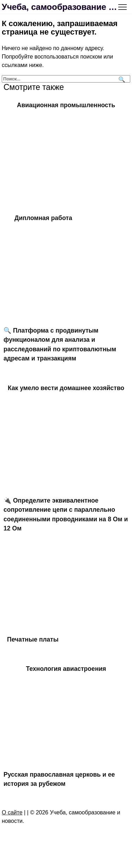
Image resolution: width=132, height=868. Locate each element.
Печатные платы (33, 639)
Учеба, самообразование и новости (61, 7)
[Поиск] (121, 79)
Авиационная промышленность (66, 105)
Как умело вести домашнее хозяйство (66, 388)
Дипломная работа (43, 218)
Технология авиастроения (66, 669)
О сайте (12, 812)
